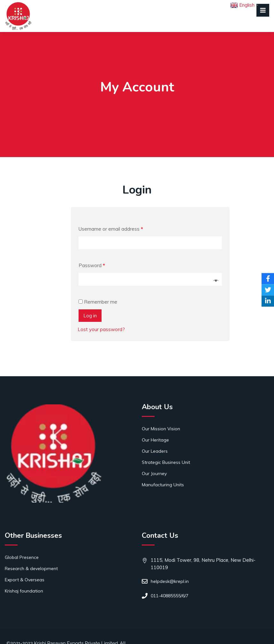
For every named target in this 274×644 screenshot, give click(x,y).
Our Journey (154, 473)
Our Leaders (155, 451)
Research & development (31, 568)
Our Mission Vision (161, 429)
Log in (90, 316)
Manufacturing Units (163, 485)
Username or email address (111, 229)
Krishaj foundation (24, 591)
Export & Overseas (25, 580)
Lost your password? (101, 329)
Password (92, 265)
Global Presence (22, 557)
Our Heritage (155, 440)
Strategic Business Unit (166, 462)
